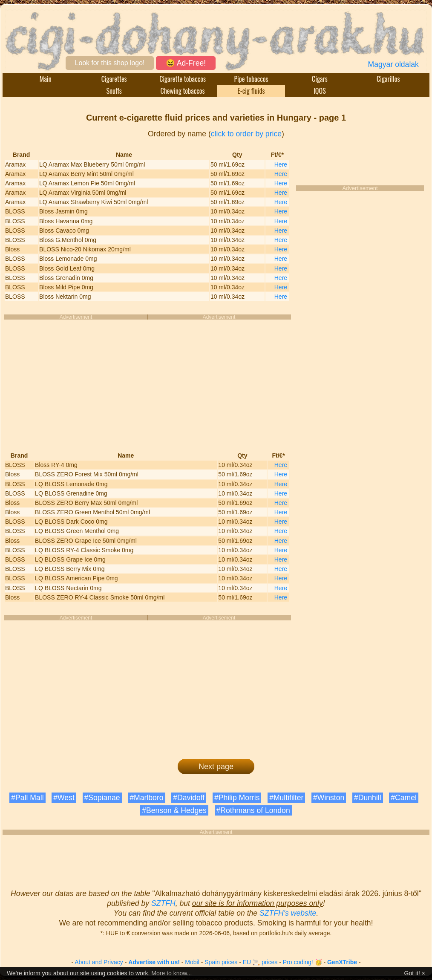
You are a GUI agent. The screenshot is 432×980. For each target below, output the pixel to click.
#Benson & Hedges (174, 810)
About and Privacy (99, 962)
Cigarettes (114, 79)
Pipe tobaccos (251, 79)
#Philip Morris (237, 798)
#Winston (329, 798)
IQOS (320, 91)
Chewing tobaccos (182, 91)
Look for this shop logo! (110, 63)
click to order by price (246, 134)
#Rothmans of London (253, 810)
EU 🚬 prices (260, 962)
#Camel (404, 798)
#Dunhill (368, 798)
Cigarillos (388, 79)
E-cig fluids (251, 91)
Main (46, 79)
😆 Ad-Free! (186, 63)
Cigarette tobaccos (183, 79)
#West (64, 798)
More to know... (171, 973)
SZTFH (163, 903)
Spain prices (221, 962)
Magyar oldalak (393, 64)
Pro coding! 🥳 (302, 962)
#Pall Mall (27, 798)
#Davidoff (189, 798)
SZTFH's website (288, 913)
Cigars (320, 79)
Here (281, 164)
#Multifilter (286, 798)
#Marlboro (146, 798)
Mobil (192, 962)
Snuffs (114, 91)
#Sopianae (102, 798)
